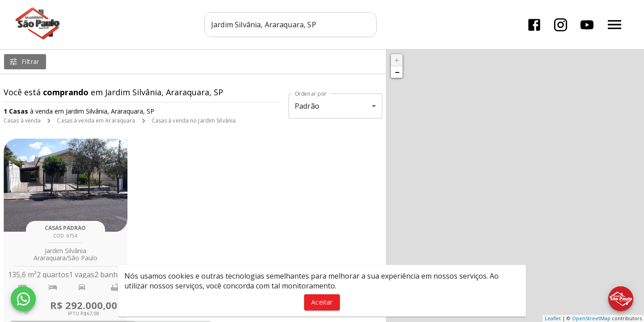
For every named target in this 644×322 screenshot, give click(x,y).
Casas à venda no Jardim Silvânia (194, 121)
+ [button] (397, 60)
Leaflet (553, 318)
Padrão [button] (307, 106)
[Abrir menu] (614, 25)
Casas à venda (22, 121)
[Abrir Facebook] (534, 25)
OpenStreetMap (591, 318)
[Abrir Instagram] (561, 25)
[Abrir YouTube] (587, 25)
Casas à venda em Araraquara (96, 121)
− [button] (397, 72)
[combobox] (290, 25)
